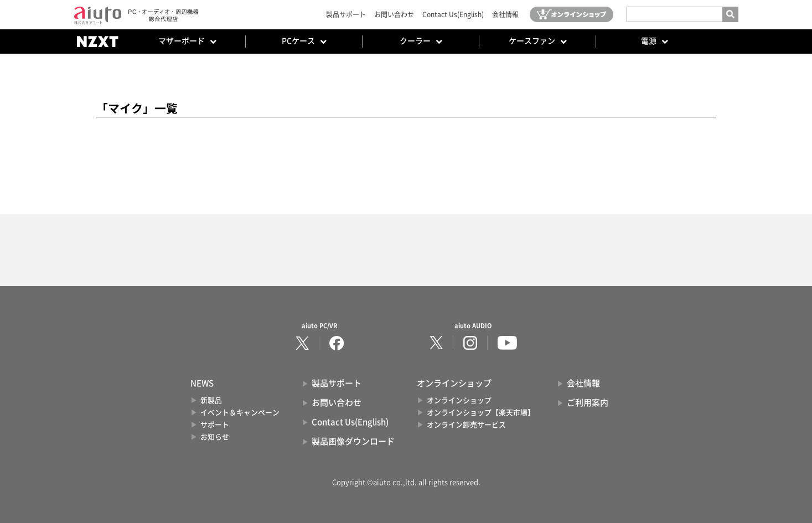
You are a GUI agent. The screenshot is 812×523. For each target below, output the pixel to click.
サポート (215, 425)
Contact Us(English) (453, 14)
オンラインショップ (459, 400)
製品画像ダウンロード (353, 441)
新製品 (211, 400)
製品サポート (346, 14)
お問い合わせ (394, 14)
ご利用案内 (588, 403)
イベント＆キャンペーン (240, 413)
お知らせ (215, 437)
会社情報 (505, 14)
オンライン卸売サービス (466, 425)
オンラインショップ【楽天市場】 (481, 413)
